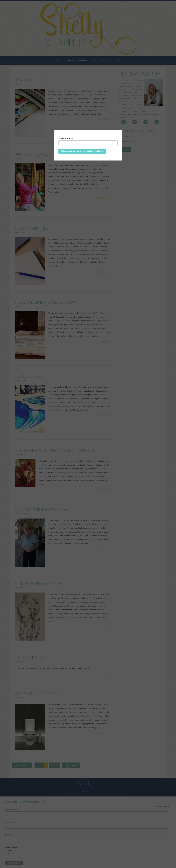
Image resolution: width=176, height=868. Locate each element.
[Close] (121, 131)
